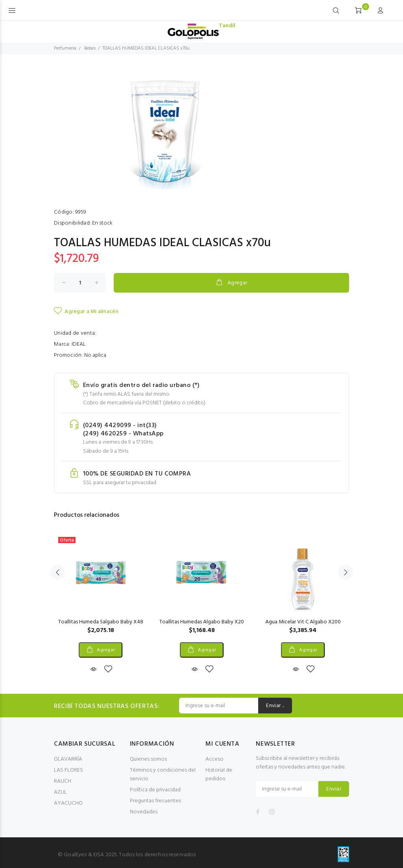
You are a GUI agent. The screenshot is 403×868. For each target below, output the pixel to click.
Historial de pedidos (219, 775)
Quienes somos (148, 759)
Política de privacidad (155, 790)
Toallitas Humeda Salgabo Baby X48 (101, 622)
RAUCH (63, 781)
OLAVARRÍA (68, 759)
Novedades (144, 812)
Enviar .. (275, 706)
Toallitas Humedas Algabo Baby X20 (202, 622)
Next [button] (346, 572)
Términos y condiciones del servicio (163, 775)
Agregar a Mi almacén (86, 311)
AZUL (60, 792)
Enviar (334, 789)
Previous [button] (57, 572)
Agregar (231, 283)
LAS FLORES (68, 770)
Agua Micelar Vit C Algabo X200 (303, 622)
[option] (101, 596)
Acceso (214, 759)
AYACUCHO (68, 803)
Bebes (90, 48)
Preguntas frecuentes (155, 801)
